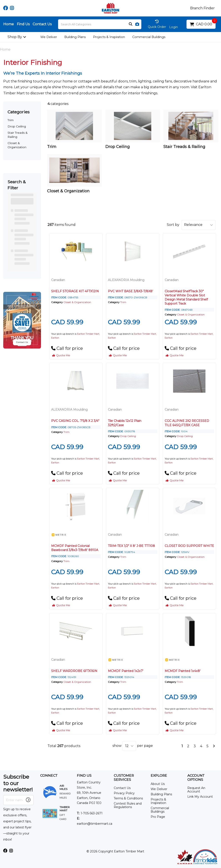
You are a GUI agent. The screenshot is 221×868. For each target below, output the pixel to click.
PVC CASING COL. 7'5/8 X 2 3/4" (75, 421)
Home (9, 24)
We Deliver (49, 37)
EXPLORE (159, 776)
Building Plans (75, 37)
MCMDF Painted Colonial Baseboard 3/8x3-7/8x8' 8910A (75, 548)
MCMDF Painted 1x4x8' (183, 671)
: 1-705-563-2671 (90, 813)
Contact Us (42, 24)
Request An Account (196, 790)
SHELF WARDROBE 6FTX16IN (74, 671)
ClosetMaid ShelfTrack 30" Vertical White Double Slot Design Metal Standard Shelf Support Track (186, 297)
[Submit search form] (131, 24)
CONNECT (49, 776)
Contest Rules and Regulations (128, 805)
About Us (158, 784)
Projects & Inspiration (109, 37)
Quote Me (61, 355)
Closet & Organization (77, 302)
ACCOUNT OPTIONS (196, 778)
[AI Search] (137, 24)
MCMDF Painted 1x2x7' (126, 671)
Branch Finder (202, 8)
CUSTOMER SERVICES (124, 778)
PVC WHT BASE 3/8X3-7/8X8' (130, 291)
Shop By (15, 37)
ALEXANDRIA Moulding (126, 280)
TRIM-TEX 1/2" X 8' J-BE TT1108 (131, 546)
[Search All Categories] (100, 24)
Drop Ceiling (17, 126)
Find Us (23, 24)
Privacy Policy (124, 793)
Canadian (58, 280)
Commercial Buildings (149, 37)
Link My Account (200, 797)
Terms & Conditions (128, 798)
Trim (11, 120)
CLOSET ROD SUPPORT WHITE (189, 546)
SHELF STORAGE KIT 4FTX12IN (75, 291)
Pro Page (158, 817)
